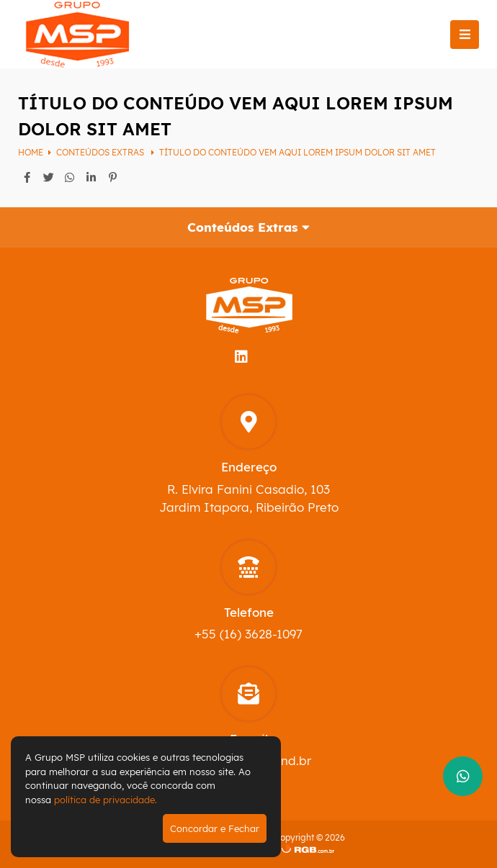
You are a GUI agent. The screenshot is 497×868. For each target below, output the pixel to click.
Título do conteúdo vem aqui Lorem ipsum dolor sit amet (297, 152)
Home (31, 152)
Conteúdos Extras (101, 152)
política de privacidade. (106, 800)
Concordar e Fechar (215, 828)
